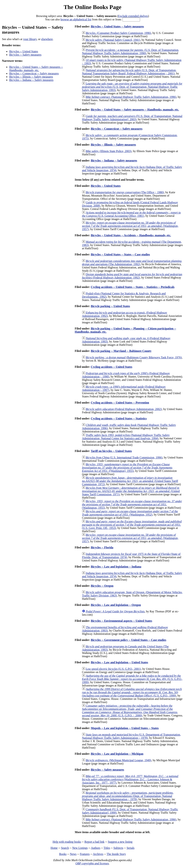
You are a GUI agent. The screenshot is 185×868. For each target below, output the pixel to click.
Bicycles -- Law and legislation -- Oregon (116, 605)
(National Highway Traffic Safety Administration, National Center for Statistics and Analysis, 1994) (126, 437)
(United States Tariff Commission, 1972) (130, 481)
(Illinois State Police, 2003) (109, 151)
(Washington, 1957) (130, 226)
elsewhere (47, 39)
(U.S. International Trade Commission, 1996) (124, 457)
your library (30, 39)
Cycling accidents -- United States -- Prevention (120, 403)
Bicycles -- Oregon (102, 586)
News (73, 854)
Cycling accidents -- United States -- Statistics (119, 418)
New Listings (80, 848)
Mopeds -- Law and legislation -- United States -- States (125, 728)
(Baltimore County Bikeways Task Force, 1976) (134, 357)
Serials (131, 848)
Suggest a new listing (120, 842)
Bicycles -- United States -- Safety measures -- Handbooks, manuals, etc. (36, 69)
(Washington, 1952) (130, 513)
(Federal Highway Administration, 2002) (124, 409)
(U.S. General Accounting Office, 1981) (131, 214)
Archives (98, 854)
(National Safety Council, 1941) (113, 40)
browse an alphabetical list (76, 19)
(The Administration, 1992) (132, 263)
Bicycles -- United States (24, 51)
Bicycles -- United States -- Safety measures (117, 26)
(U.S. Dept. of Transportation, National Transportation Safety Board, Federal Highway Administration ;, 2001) (129, 72)
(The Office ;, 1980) (125, 192)
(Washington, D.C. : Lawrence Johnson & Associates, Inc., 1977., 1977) (130, 779)
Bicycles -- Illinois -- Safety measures (31, 77)
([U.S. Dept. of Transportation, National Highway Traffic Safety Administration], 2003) (132, 118)
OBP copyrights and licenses (92, 863)
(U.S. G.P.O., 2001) (113, 669)
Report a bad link (94, 842)
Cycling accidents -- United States (112, 367)
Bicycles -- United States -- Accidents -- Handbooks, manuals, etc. (131, 235)
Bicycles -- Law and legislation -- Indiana (116, 567)
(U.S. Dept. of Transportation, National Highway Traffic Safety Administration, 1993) (132, 87)
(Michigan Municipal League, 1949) (119, 760)
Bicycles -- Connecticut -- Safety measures (34, 73)
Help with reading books (67, 842)
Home (54, 848)
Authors (96, 848)
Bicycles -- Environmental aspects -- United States (121, 621)
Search (65, 848)
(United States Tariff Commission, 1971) (131, 491)
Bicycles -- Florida (102, 547)
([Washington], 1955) (127, 468)
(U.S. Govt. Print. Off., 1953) (132, 525)
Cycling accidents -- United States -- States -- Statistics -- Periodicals (133, 287)
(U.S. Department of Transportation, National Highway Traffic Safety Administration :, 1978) (131, 736)
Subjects (118, 848)
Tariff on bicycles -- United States (111, 451)
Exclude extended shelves (133, 16)
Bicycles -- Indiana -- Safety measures (31, 80)
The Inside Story (116, 854)
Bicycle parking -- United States (110, 306)
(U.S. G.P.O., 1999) (132, 679)
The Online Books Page (92, 7)
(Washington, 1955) (132, 504)
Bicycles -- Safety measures (25, 55)
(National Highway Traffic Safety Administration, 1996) (131, 97)
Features (85, 854)
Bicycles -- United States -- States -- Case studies (120, 254)
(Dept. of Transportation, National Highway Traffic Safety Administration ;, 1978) (128, 796)
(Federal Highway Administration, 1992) (132, 276)
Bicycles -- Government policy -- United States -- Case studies (129, 640)
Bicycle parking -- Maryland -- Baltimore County (121, 351)
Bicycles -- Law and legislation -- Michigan (117, 754)
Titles (107, 848)
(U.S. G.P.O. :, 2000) (130, 711)
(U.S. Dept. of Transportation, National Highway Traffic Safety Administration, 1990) (131, 52)
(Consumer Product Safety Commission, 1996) (118, 33)
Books (63, 854)
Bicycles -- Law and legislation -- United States (120, 662)
